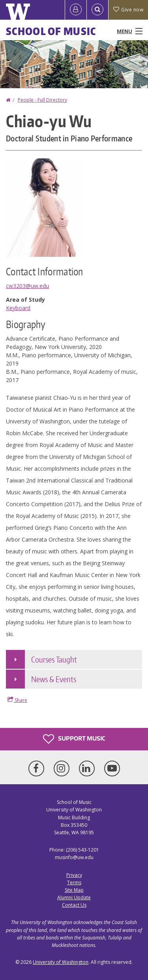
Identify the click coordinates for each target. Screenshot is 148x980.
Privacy (74, 875)
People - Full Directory (42, 100)
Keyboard (18, 308)
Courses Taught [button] (54, 659)
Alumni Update (74, 897)
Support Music (74, 739)
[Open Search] (97, 10)
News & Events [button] (54, 679)
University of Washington (61, 962)
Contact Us (74, 905)
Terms (74, 883)
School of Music (51, 31)
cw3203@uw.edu (27, 286)
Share (17, 700)
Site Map (74, 890)
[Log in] (76, 10)
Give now (128, 10)
